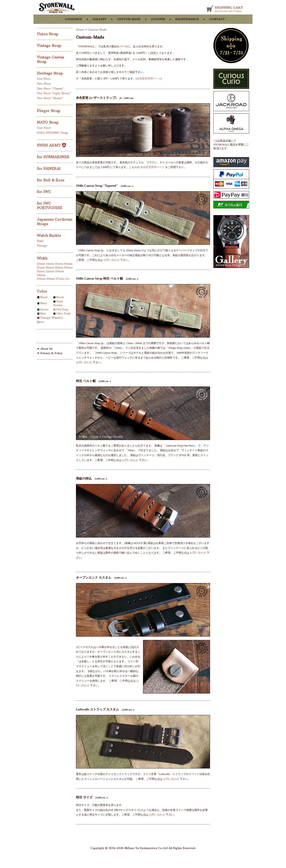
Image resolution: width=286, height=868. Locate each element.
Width (42, 258)
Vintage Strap (50, 46)
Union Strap (48, 34)
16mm (68, 264)
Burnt (60, 297)
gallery (100, 19)
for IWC (44, 192)
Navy (43, 303)
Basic (40, 241)
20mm (68, 267)
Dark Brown (58, 303)
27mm (60, 279)
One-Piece (44, 79)
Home (80, 30)
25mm (41, 279)
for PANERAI (49, 168)
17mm (41, 267)
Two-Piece (44, 84)
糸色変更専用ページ (149, 79)
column (158, 19)
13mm (41, 264)
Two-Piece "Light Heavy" (54, 93)
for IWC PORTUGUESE (50, 206)
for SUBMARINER (54, 157)
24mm (41, 275)
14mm (50, 264)
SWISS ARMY (51, 145)
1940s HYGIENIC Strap (52, 133)
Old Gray (62, 309)
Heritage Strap (50, 73)
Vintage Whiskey (52, 318)
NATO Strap (48, 122)
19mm (59, 267)
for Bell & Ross (51, 180)
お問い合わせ (111, 260)
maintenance (187, 19)
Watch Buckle (49, 235)
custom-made (129, 19)
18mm (50, 267)
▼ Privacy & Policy (50, 353)
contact (217, 19)
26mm (51, 279)
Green (44, 309)
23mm (60, 271)
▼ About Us (45, 349)
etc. (68, 279)
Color (42, 291)
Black (44, 297)
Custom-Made (97, 30)
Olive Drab (63, 313)
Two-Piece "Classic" (50, 88)
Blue (43, 313)
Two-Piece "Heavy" (50, 98)
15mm (59, 264)
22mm (50, 271)
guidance (74, 19)
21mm (41, 271)
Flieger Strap (49, 111)
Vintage (42, 246)
